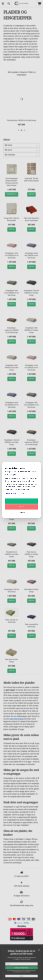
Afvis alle (22, 507)
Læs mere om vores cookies (15, 493)
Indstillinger (21, 513)
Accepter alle (22, 501)
